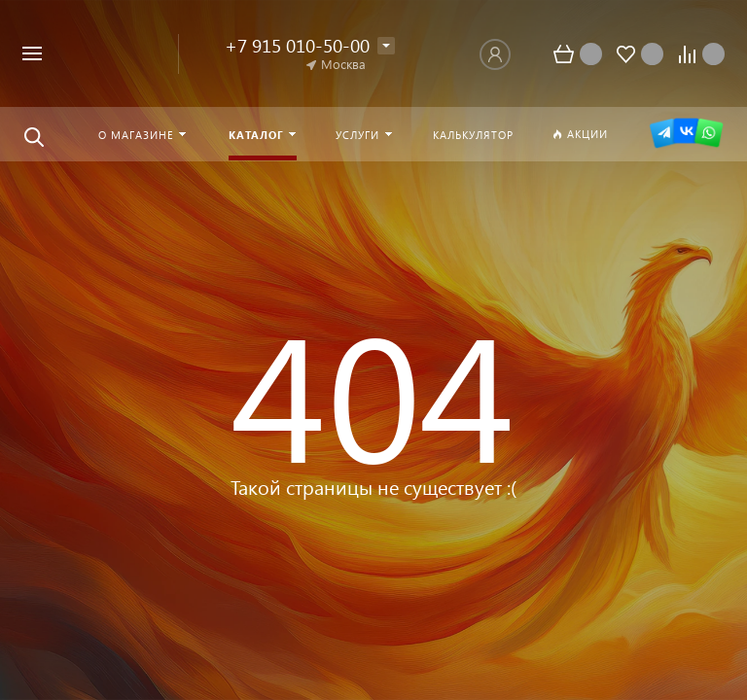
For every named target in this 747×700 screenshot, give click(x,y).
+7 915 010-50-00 (297, 45)
